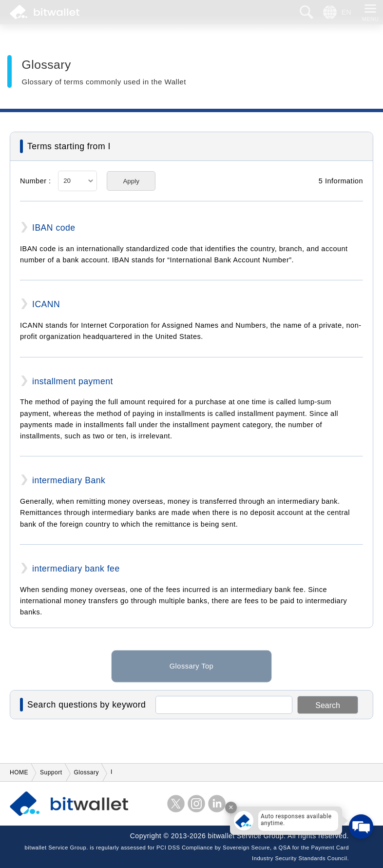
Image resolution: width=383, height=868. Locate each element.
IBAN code (54, 228)
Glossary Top (191, 673)
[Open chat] (361, 827)
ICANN (46, 304)
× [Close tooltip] (231, 807)
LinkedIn (217, 804)
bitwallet (45, 12)
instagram (196, 804)
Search (328, 705)
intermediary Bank (69, 480)
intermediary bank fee (76, 569)
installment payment (73, 381)
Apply (131, 181)
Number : (36, 181)
